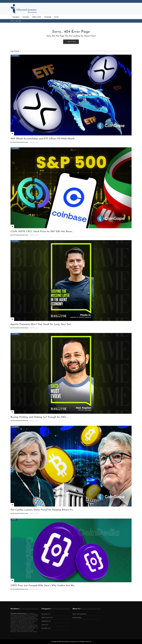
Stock (14, 520)
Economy (44, 614)
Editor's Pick (45, 617)
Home (12, 21)
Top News (15, 56)
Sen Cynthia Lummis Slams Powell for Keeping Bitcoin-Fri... (42, 510)
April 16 (32, 142)
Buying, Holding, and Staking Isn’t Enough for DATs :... (40, 417)
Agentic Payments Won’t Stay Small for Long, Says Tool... (41, 324)
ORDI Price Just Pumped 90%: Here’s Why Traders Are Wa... (43, 586)
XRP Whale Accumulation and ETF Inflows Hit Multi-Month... (43, 139)
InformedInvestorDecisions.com (18, 613)
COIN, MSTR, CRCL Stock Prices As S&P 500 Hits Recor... (42, 232)
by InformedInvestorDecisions (19, 142)
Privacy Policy (77, 617)
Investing (44, 621)
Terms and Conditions (79, 614)
